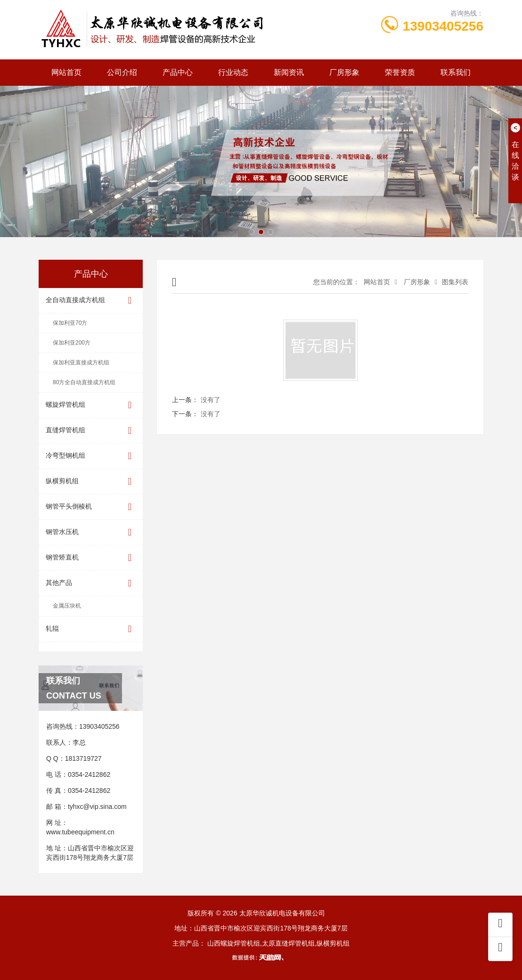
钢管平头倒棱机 (91, 507)
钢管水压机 (91, 532)
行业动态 (233, 72)
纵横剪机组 (91, 482)
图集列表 (455, 282)
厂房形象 (344, 72)
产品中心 (178, 72)
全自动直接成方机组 (91, 301)
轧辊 (91, 629)
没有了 (211, 400)
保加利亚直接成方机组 (81, 362)
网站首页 (66, 72)
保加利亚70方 (70, 323)
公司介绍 (122, 72)
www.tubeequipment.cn (80, 832)
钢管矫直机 (91, 558)
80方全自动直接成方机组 (84, 382)
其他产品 (91, 583)
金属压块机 (67, 606)
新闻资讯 (289, 72)
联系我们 (456, 72)
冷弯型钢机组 (91, 456)
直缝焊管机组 (91, 431)
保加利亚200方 (72, 343)
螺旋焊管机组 (91, 405)
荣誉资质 (400, 72)
